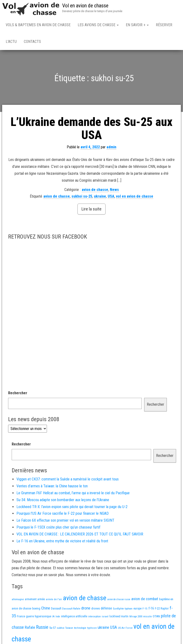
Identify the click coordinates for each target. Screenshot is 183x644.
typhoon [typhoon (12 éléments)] (92, 628)
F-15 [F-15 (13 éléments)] (145, 609)
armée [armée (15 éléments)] (41, 599)
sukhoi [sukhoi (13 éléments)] (61, 628)
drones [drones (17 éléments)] (96, 608)
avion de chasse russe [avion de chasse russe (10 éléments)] (119, 599)
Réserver (164, 25)
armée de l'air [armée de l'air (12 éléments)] (54, 599)
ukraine (100, 196)
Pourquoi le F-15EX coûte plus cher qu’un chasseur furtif (58, 527)
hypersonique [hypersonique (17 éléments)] (43, 616)
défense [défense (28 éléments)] (106, 608)
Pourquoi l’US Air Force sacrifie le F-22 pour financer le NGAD (63, 513)
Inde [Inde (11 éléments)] (58, 617)
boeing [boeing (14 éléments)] (36, 609)
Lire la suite (91, 209)
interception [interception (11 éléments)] (94, 617)
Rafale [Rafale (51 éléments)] (30, 627)
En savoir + (137, 25)
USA (111, 196)
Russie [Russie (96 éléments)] (42, 627)
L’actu (11, 42)
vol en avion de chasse (135, 196)
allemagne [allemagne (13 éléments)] (18, 599)
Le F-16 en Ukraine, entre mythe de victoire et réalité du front (62, 541)
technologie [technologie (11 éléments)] (80, 628)
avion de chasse (95, 190)
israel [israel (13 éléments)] (105, 616)
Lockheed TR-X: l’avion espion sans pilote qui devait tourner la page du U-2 (72, 507)
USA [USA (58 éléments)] (114, 627)
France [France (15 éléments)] (21, 616)
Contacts (32, 42)
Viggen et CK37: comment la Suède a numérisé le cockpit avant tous (68, 479)
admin (111, 147)
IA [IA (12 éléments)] (53, 616)
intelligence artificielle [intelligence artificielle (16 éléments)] (74, 616)
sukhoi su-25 (82, 196)
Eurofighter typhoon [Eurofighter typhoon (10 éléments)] (123, 609)
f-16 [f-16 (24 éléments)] (151, 608)
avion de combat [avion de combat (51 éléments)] (145, 599)
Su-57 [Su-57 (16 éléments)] (53, 628)
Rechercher (18, 393)
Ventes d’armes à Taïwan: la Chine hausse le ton (52, 486)
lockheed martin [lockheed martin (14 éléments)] (119, 616)
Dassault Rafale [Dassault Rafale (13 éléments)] (71, 609)
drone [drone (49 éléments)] (86, 608)
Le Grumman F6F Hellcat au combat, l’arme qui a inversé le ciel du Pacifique (73, 493)
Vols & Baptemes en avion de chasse (38, 25)
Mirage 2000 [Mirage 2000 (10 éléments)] (136, 617)
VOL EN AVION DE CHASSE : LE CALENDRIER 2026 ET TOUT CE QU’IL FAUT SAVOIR (80, 534)
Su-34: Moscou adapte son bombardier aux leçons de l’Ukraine (63, 500)
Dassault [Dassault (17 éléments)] (56, 608)
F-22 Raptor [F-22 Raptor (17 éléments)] (162, 608)
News (114, 190)
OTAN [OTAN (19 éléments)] (156, 616)
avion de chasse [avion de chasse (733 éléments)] (85, 598)
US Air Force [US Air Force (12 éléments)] (125, 628)
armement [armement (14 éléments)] (31, 599)
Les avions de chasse (98, 25)
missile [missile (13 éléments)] (147, 616)
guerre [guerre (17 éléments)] (30, 616)
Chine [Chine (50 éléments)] (46, 608)
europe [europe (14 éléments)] (137, 609)
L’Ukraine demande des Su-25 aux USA (91, 128)
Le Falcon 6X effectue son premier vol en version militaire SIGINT (65, 520)
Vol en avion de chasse (85, 6)
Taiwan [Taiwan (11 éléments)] (69, 628)
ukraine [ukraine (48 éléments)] (103, 627)
